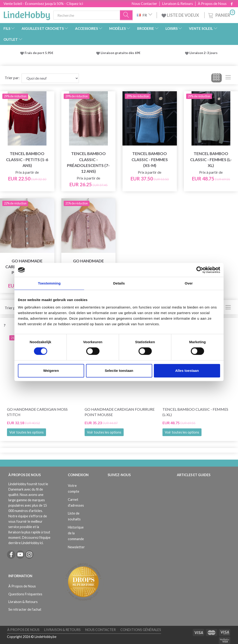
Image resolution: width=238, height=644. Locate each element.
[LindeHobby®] (27, 14)
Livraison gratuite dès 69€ (121, 53)
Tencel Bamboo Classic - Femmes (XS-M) (150, 159)
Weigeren (51, 371)
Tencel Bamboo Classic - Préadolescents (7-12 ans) (88, 162)
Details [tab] (119, 283)
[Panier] (221, 15)
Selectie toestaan (119, 371)
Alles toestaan (187, 371)
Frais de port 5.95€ (39, 53)
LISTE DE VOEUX (181, 15)
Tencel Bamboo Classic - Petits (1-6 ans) (27, 159)
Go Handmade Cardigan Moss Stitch (37, 412)
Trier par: (12, 78)
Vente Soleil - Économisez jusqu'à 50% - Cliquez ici (43, 3)
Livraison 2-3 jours (203, 53)
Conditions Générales (141, 630)
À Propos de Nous (212, 3)
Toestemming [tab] (49, 283)
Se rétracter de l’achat (25, 609)
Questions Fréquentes (25, 594)
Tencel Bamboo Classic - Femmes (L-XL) (211, 159)
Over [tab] (189, 283)
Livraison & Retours (177, 3)
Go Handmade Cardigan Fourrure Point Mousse (120, 412)
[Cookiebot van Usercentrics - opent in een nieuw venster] (200, 270)
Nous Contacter (144, 3)
